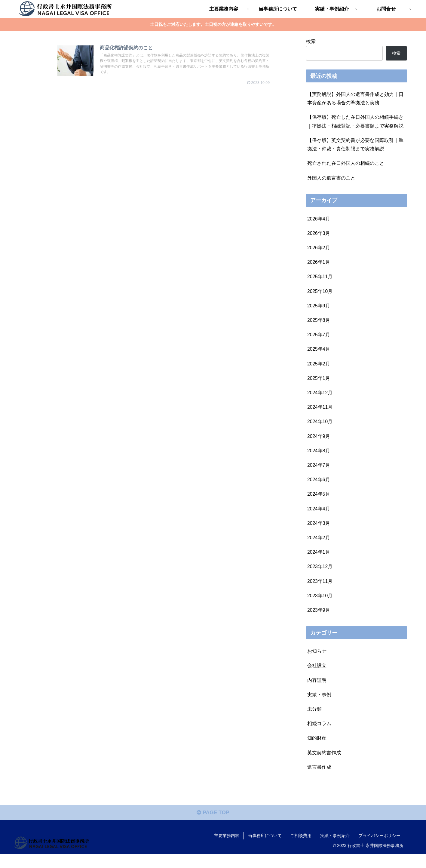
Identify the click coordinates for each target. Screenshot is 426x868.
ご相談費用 (301, 849)
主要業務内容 (227, 849)
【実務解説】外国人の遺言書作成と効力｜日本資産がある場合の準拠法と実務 (355, 99)
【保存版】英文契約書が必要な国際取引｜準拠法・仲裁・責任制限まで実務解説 (355, 146)
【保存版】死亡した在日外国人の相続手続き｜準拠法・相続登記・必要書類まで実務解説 (355, 122)
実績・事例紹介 (335, 849)
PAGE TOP (213, 826)
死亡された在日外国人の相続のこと (346, 165)
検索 (311, 41)
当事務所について (265, 849)
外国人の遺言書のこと (331, 180)
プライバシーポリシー (379, 849)
